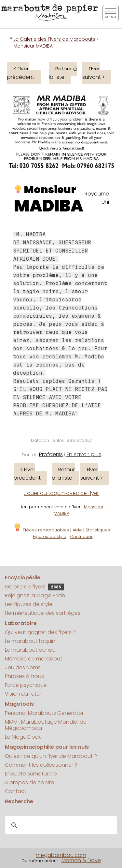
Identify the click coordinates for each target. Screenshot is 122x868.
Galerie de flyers (34, 587)
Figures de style (50, 536)
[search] (60, 825)
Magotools (19, 704)
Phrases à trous (24, 676)
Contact (16, 791)
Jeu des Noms (23, 667)
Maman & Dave (81, 860)
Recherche (19, 801)
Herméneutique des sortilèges (43, 613)
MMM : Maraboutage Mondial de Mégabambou (46, 725)
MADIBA (49, 206)
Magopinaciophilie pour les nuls (47, 747)
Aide (77, 530)
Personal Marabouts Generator (44, 713)
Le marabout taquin (30, 641)
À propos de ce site (29, 782)
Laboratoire (21, 623)
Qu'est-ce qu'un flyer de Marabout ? (51, 756)
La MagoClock (23, 737)
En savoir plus (84, 454)
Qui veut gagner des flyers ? (40, 632)
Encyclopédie (23, 578)
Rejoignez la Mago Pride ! (36, 595)
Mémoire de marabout (34, 659)
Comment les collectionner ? (41, 765)
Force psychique (26, 685)
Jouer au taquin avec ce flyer (61, 493)
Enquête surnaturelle (31, 774)
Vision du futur (23, 694)
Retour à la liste (63, 73)
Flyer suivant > (94, 73)
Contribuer (81, 536)
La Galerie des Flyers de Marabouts (54, 39)
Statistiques (98, 530)
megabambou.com (61, 855)
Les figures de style (29, 604)
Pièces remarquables (41, 530)
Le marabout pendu (30, 650)
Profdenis (51, 454)
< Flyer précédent (21, 73)
